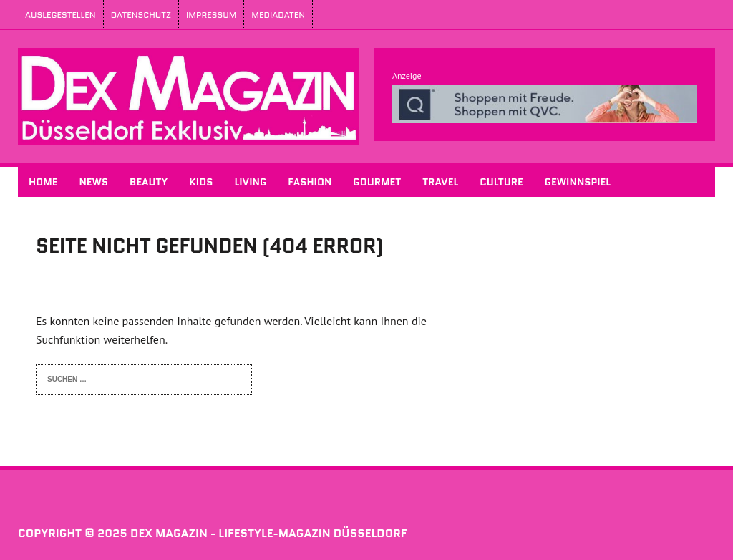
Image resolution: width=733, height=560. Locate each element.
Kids (201, 182)
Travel (440, 182)
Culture (501, 182)
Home (43, 182)
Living (250, 182)
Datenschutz (141, 15)
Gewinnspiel (578, 182)
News (93, 182)
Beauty (149, 182)
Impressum (211, 15)
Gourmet (377, 182)
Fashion (310, 182)
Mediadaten (278, 15)
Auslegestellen (60, 15)
